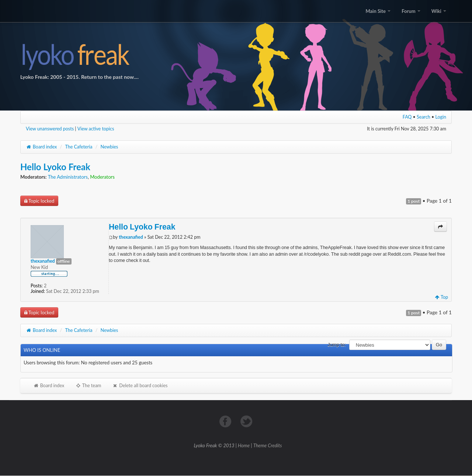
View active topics (96, 129)
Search (424, 117)
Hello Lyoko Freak (55, 167)
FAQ (407, 117)
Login (441, 117)
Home (244, 445)
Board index (41, 147)
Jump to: (337, 345)
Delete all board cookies (140, 386)
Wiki (439, 11)
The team (88, 386)
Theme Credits (268, 445)
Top (442, 297)
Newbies (110, 147)
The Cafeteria (79, 147)
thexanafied (131, 237)
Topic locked (39, 201)
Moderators (102, 177)
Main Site (378, 11)
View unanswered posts (50, 129)
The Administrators (68, 177)
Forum (411, 11)
